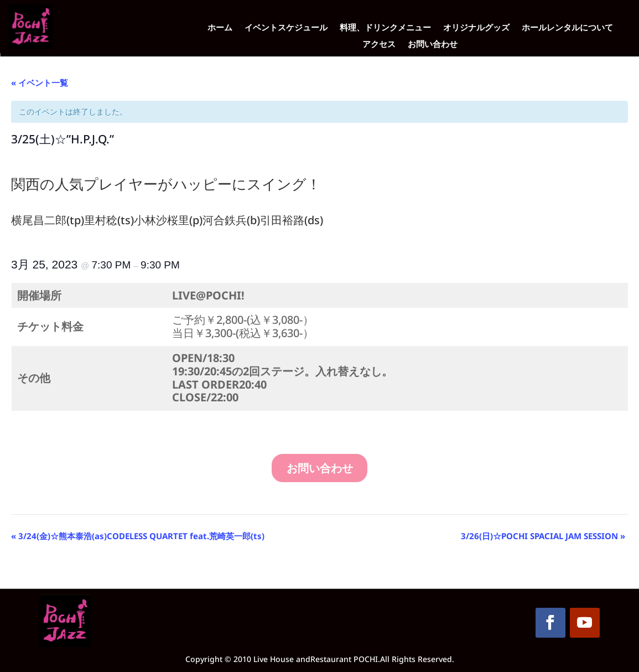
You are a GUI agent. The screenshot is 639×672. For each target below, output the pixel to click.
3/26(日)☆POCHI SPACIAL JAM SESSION (543, 536)
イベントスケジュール (286, 28)
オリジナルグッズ (476, 28)
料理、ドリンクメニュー (385, 28)
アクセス (379, 45)
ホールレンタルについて (567, 28)
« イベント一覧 (40, 82)
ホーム (220, 28)
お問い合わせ (433, 45)
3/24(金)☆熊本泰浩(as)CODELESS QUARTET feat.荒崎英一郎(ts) (138, 536)
